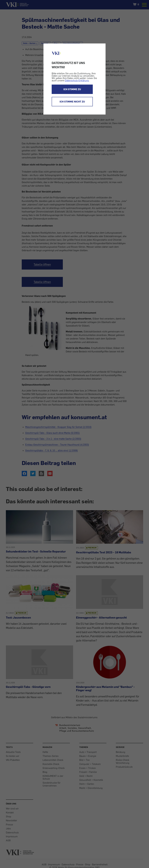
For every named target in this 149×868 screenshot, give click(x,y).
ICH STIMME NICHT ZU (72, 102)
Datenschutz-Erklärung (77, 80)
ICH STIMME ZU (72, 89)
